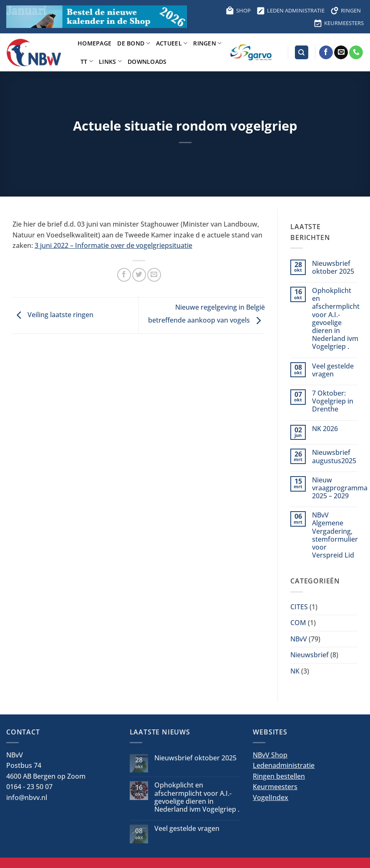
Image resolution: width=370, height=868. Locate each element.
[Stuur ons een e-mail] (341, 53)
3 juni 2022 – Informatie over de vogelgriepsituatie (113, 245)
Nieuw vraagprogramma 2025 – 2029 (340, 488)
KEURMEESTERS (339, 23)
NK (295, 671)
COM (298, 623)
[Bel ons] (356, 53)
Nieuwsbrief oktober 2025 (333, 267)
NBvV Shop (270, 755)
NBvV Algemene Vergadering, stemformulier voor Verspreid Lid (335, 535)
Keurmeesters (275, 787)
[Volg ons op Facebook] (326, 53)
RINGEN (346, 10)
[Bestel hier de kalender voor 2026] (97, 16)
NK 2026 (325, 429)
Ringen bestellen (279, 776)
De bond (134, 43)
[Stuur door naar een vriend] (154, 275)
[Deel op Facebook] (124, 275)
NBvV (299, 639)
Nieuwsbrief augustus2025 (334, 457)
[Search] (302, 52)
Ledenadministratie (284, 765)
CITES (299, 607)
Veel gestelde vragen (333, 370)
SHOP (238, 10)
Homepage (94, 43)
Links (110, 61)
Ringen (207, 43)
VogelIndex (271, 797)
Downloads (147, 62)
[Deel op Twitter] (139, 275)
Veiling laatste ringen (53, 315)
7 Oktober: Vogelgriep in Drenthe (333, 401)
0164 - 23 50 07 (29, 787)
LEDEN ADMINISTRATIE (291, 10)
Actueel (172, 43)
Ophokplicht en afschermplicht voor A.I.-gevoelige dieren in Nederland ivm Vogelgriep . (336, 319)
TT (87, 61)
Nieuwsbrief (310, 655)
